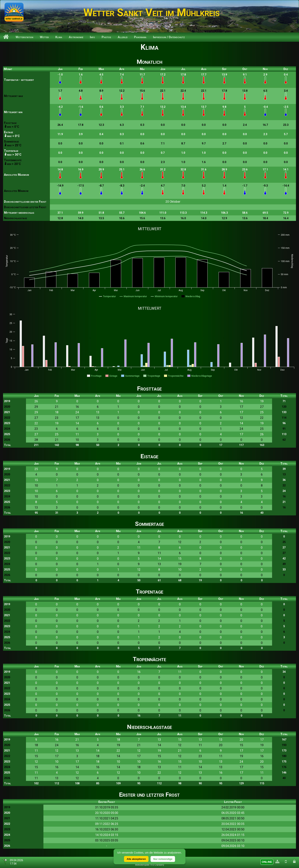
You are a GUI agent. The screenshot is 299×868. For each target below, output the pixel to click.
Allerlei (123, 37)
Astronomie (76, 37)
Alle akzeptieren (136, 859)
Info (92, 37)
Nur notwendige (163, 859)
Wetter (44, 37)
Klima (59, 37)
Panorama (140, 37)
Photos (106, 37)
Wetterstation (24, 37)
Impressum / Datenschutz (169, 37)
